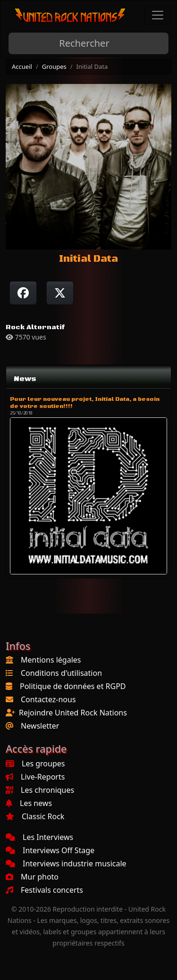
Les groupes (35, 764)
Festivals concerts (44, 890)
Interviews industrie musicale (66, 864)
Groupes (54, 66)
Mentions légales (51, 660)
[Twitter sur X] (60, 293)
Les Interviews (39, 837)
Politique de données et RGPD (73, 686)
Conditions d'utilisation (61, 673)
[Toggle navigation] (158, 15)
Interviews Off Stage (50, 850)
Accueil (22, 66)
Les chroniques (40, 790)
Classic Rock (35, 816)
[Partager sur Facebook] (23, 293)
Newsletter (40, 726)
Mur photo (32, 877)
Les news (29, 803)
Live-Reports (35, 777)
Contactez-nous (48, 699)
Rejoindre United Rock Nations (73, 713)
